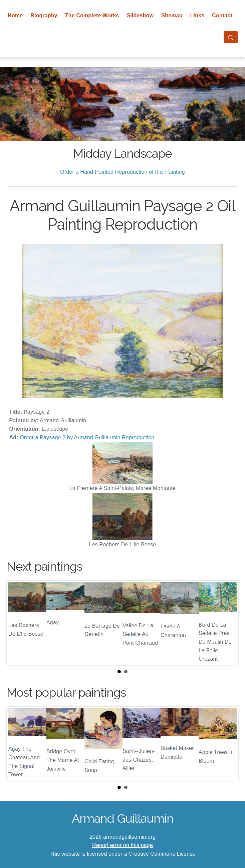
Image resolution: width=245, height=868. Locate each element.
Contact (222, 15)
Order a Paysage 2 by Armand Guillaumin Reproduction (87, 437)
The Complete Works (92, 15)
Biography (44, 15)
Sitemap (172, 15)
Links (197, 15)
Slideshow (140, 15)
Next (228, 623)
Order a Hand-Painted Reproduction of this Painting (122, 172)
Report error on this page (122, 845)
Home (15, 15)
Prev (17, 623)
